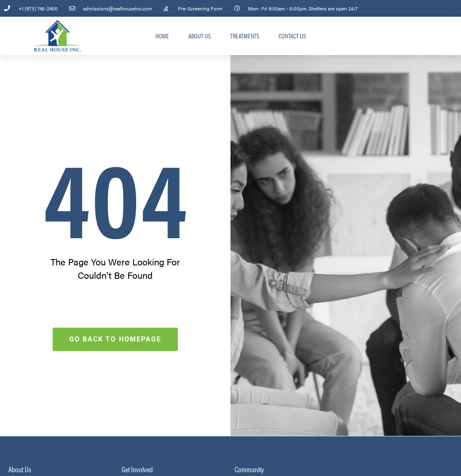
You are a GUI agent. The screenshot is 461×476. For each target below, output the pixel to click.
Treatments (245, 36)
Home (162, 36)
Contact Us (292, 36)
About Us (200, 36)
